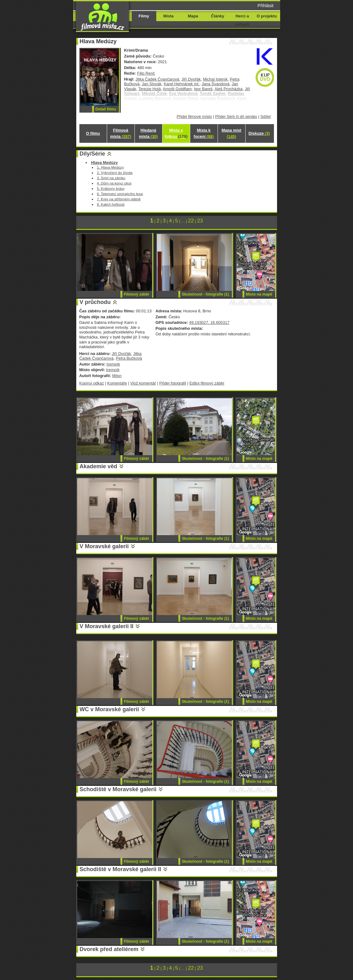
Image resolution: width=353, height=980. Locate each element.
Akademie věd (99, 466)
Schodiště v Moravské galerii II (120, 869)
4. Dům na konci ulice (114, 183)
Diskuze (259, 133)
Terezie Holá (149, 89)
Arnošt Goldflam (177, 89)
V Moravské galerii (104, 546)
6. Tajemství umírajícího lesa (120, 194)
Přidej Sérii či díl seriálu (236, 117)
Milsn (117, 376)
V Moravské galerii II (107, 626)
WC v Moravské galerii (109, 709)
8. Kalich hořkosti (111, 204)
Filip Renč (146, 73)
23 (200, 221)
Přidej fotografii (173, 383)
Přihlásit (265, 6)
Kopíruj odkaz (92, 383)
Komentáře (117, 383)
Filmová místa (121, 133)
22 (191, 221)
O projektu (267, 16)
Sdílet (265, 117)
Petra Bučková (129, 358)
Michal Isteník (215, 79)
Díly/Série (92, 154)
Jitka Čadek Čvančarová (157, 79)
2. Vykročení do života (115, 173)
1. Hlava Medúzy (110, 167)
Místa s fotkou (176, 133)
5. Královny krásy (111, 188)
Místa (168, 16)
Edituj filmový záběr (207, 383)
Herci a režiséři (242, 20)
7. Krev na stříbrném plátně (119, 199)
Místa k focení (204, 133)
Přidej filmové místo (194, 117)
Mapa (193, 16)
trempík (113, 364)
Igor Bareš (203, 89)
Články (218, 16)
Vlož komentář (143, 383)
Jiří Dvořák (191, 79)
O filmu (93, 133)
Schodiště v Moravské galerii (118, 789)
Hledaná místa (148, 133)
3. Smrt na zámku (111, 178)
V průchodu (95, 302)
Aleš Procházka (228, 89)
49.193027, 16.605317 (209, 322)
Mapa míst (231, 133)
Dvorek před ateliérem (109, 949)
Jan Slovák (151, 84)
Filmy (144, 16)
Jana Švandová (216, 84)
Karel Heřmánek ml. (181, 84)
